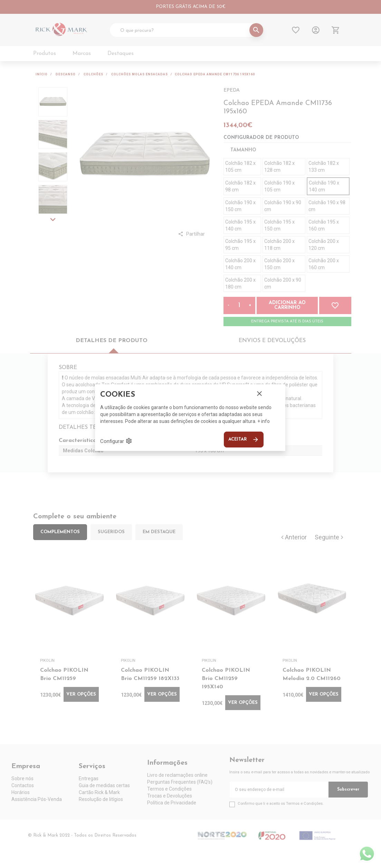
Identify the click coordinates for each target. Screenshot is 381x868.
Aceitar (244, 440)
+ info (264, 421)
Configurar (116, 441)
